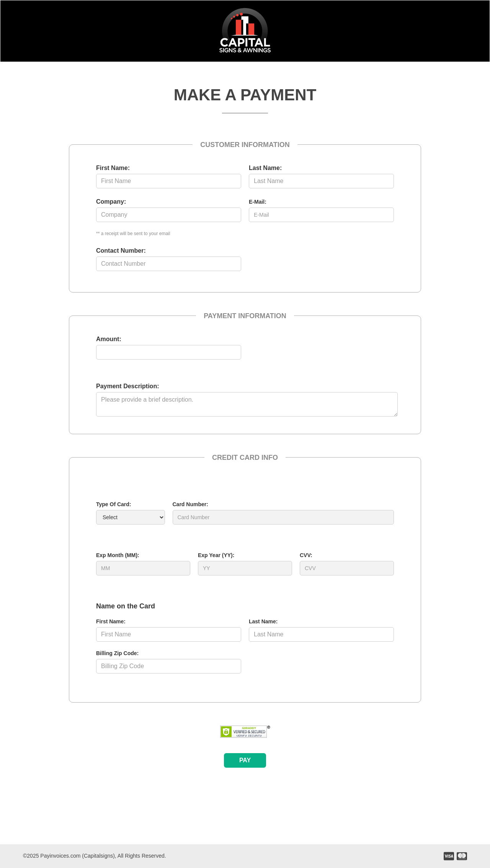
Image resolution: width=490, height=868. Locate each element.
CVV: (306, 555)
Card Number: (190, 504)
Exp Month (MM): (118, 555)
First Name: (113, 168)
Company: (111, 202)
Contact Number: (121, 251)
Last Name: (265, 168)
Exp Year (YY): (216, 555)
